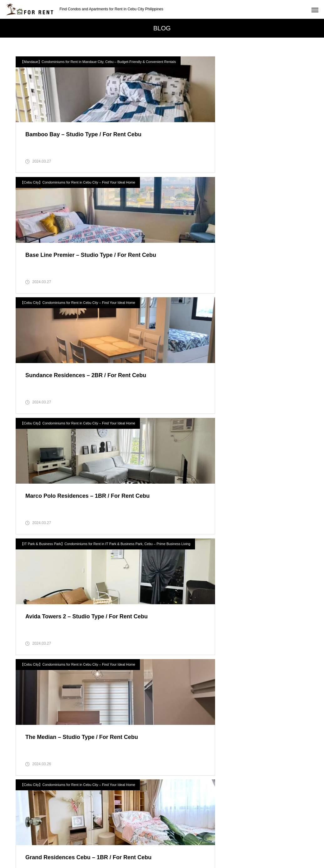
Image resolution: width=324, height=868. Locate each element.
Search (146, 806)
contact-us (182, 840)
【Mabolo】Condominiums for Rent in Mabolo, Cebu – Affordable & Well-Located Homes (86, 565)
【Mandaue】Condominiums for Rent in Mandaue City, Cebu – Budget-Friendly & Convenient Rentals (86, 64)
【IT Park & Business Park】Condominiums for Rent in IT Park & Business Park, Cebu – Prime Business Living (87, 314)
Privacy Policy (145, 840)
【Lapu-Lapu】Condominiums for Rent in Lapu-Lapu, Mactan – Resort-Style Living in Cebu (238, 439)
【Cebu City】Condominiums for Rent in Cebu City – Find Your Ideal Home (229, 62)
